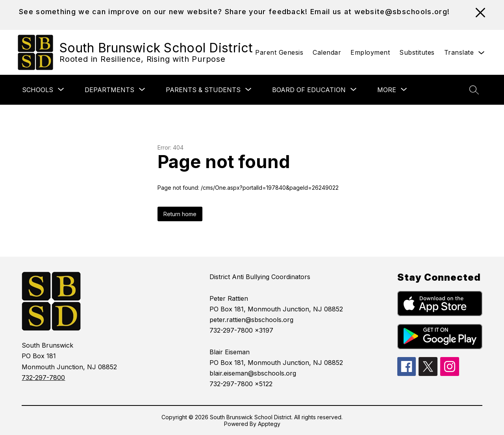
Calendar (327, 52)
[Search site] (474, 90)
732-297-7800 (43, 378)
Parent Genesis (279, 52)
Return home (180, 214)
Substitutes (417, 52)
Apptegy (269, 424)
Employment (370, 52)
